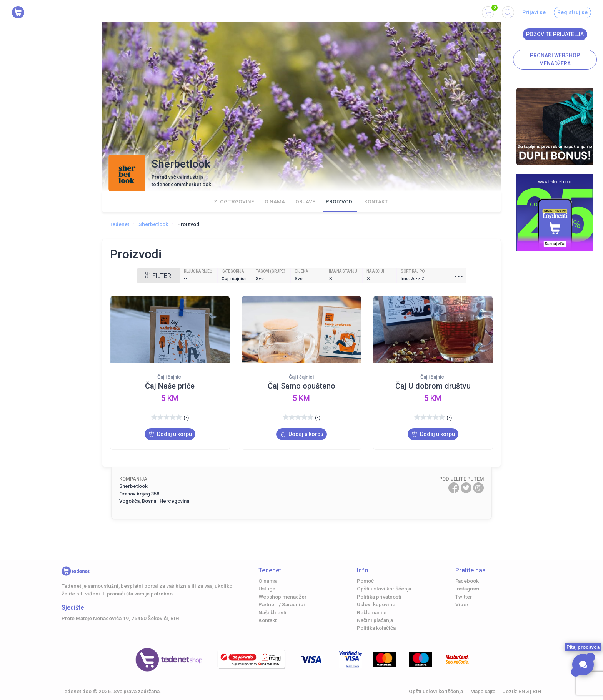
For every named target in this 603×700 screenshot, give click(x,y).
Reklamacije (372, 612)
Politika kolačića (376, 628)
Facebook (467, 581)
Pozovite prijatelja (555, 34)
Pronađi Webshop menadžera (555, 59)
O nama (275, 201)
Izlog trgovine (233, 201)
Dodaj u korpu (170, 434)
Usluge (267, 589)
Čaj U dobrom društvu (433, 386)
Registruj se (572, 12)
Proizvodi (340, 201)
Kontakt (376, 201)
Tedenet (119, 224)
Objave (305, 201)
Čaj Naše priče (170, 386)
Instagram (467, 589)
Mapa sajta (483, 691)
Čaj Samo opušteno (301, 386)
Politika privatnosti (379, 597)
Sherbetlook (153, 224)
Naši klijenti (272, 612)
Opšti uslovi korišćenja (384, 589)
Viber (462, 604)
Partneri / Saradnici (282, 604)
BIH (537, 691)
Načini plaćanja (375, 620)
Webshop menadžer (282, 597)
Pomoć (365, 581)
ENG (524, 691)
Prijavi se (534, 12)
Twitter (464, 597)
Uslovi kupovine (376, 604)
